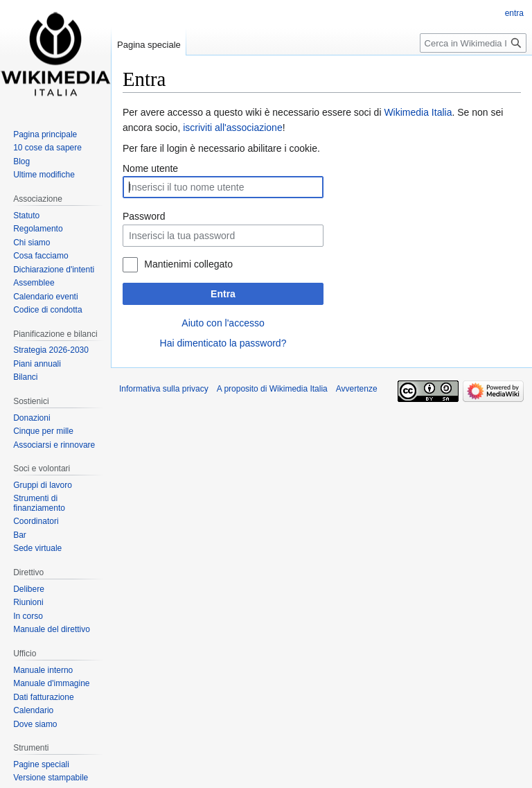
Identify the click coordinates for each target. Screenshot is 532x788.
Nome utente (150, 168)
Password (144, 216)
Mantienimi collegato (188, 264)
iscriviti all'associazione (233, 128)
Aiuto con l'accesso (223, 323)
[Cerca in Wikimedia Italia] (473, 43)
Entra (223, 294)
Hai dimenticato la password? (223, 343)
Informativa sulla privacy (164, 389)
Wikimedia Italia (418, 112)
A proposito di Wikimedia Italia (272, 389)
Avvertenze (357, 389)
